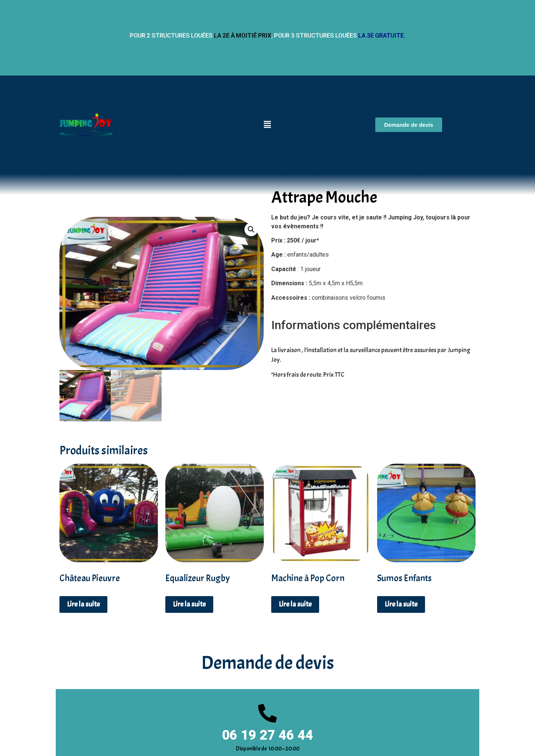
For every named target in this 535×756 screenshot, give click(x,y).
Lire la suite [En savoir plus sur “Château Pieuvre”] (83, 604)
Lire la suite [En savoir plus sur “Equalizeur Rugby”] (189, 604)
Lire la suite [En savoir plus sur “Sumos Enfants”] (401, 604)
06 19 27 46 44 (267, 735)
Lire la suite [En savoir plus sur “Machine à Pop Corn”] (295, 604)
